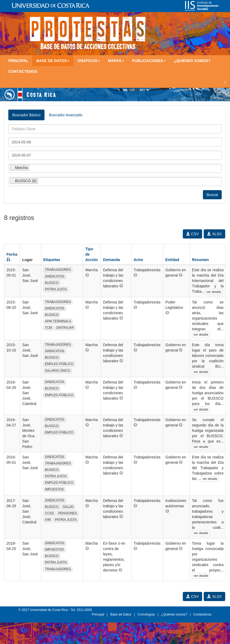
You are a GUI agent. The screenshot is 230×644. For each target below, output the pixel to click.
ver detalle (214, 292)
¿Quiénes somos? (192, 61)
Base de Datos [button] (53, 61)
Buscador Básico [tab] (26, 115)
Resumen (200, 260)
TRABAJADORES (58, 270)
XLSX (214, 234)
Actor (138, 260)
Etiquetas (52, 260)
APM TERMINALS (58, 321)
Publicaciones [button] (149, 61)
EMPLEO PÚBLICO (59, 364)
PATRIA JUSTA (56, 289)
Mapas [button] (116, 61)
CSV (193, 234)
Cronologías (146, 614)
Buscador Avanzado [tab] (66, 115)
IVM (48, 520)
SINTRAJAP (65, 328)
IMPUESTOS (54, 489)
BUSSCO (52, 283)
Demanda (111, 260)
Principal (18, 61)
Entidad (172, 260)
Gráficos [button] (89, 61)
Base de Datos (121, 614)
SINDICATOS (55, 276)
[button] (87, 275)
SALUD (68, 507)
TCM (49, 328)
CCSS (49, 513)
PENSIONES (68, 513)
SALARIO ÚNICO (58, 371)
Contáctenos (23, 71)
